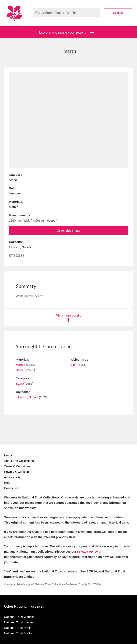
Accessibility (12, 477)
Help (7, 483)
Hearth (75, 365)
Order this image (69, 231)
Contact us (11, 488)
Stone (20, 370)
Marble (20, 365)
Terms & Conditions (17, 466)
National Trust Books (18, 633)
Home (8, 455)
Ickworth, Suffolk (27, 397)
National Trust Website (19, 617)
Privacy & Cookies (16, 472)
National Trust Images (19, 622)
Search (118, 13)
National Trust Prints (18, 628)
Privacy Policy (88, 552)
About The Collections (19, 461)
